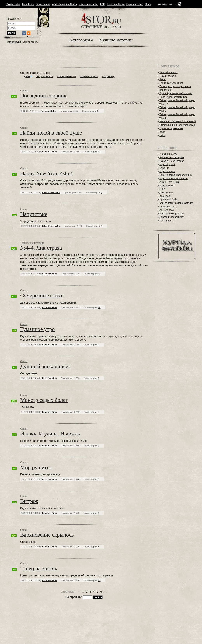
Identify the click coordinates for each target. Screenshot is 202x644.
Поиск (148, 4)
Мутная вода (166, 221)
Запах (163, 79)
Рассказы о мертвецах (172, 214)
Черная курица (168, 186)
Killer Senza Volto (51, 192)
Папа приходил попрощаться (175, 86)
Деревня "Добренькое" (172, 217)
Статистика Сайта (88, 4)
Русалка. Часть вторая (172, 161)
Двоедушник (166, 193)
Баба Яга (164, 168)
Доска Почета (43, 4)
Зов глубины (166, 90)
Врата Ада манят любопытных (176, 93)
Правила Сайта (135, 4)
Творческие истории (32, 243)
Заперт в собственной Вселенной (178, 121)
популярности (45, 76)
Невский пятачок (168, 72)
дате (27, 76)
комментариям (89, 76)
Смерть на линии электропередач (178, 125)
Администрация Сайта (64, 4)
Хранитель (165, 196)
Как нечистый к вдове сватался (176, 203)
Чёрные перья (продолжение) (175, 175)
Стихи (24, 91)
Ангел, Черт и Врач (170, 182)
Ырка (162, 189)
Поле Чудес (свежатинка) (173, 97)
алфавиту (108, 76)
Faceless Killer (48, 111)
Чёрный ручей (167, 165)
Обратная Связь (116, 4)
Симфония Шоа (168, 207)
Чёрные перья (167, 172)
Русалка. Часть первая (172, 157)
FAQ (103, 4)
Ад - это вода (167, 210)
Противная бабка (169, 200)
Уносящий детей (168, 154)
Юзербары (28, 4)
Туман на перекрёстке (171, 128)
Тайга (162, 135)
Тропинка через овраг (171, 83)
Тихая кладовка (168, 76)
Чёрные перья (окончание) (174, 179)
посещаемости (66, 76)
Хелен (163, 132)
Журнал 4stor (13, 4)
